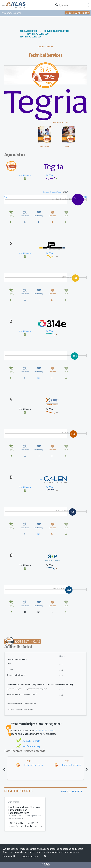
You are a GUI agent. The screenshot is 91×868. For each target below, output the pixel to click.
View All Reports (71, 791)
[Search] (74, 5)
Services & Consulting (56, 31)
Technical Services (38, 34)
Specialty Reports (31, 741)
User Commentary (31, 746)
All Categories (28, 31)
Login (15, 13)
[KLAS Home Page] (15, 5)
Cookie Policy (30, 856)
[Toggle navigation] (3, 5)
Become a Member (76, 13)
